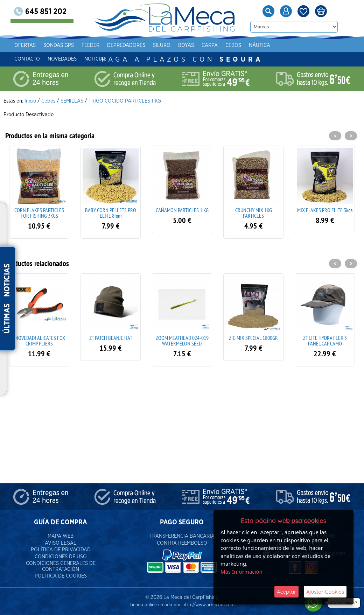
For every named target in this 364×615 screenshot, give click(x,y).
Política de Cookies (61, 576)
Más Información (241, 572)
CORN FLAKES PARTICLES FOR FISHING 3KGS (39, 213)
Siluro (172, 45)
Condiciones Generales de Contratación (61, 566)
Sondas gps (69, 45)
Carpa (220, 45)
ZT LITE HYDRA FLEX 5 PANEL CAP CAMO (325, 341)
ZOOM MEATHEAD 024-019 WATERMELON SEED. (182, 341)
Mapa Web (61, 536)
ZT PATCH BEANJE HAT (111, 338)
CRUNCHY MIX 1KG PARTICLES (254, 213)
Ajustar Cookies (325, 592)
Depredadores (137, 45)
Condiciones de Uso (61, 557)
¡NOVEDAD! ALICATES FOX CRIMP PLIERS (39, 341)
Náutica (270, 45)
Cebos (244, 45)
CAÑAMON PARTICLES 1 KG (182, 210)
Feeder (101, 45)
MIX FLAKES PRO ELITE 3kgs (325, 210)
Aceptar (286, 592)
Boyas (197, 45)
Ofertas (36, 45)
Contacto (38, 59)
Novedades (73, 59)
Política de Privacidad (61, 550)
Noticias (106, 59)
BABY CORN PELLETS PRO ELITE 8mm (111, 213)
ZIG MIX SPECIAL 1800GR (253, 338)
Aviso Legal (61, 543)
